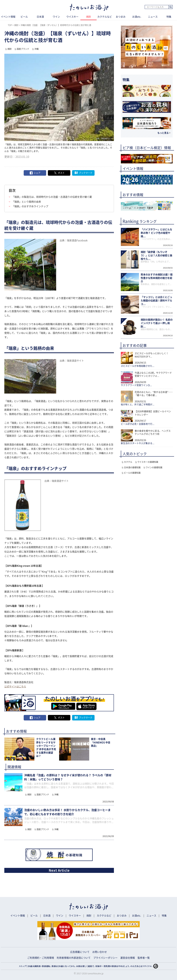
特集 (164, 916)
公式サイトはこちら (15, 687)
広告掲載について (80, 952)
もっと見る (163, 133)
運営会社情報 (128, 958)
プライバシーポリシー (105, 958)
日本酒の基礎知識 (132, 467)
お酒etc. (137, 17)
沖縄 (36, 49)
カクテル (128, 462)
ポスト (61, 173)
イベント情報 (18, 916)
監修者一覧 (144, 958)
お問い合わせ (100, 952)
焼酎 (88, 17)
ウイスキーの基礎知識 (148, 462)
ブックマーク (86, 173)
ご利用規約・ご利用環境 (41, 958)
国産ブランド (23, 49)
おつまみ (121, 17)
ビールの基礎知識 (132, 473)
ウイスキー (72, 17)
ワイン (56, 17)
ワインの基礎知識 (154, 467)
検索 (171, 7)
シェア (37, 173)
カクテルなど (105, 17)
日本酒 (40, 17)
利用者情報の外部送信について (74, 958)
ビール (24, 17)
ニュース (153, 17)
